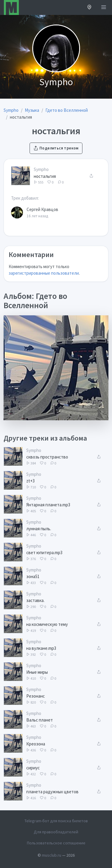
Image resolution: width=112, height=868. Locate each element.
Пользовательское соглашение (56, 843)
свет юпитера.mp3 (44, 553)
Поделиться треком (56, 148)
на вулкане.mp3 (41, 648)
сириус (33, 768)
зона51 (33, 576)
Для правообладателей (56, 832)
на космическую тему (47, 624)
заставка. (35, 600)
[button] (89, 8)
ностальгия (45, 176)
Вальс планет (40, 720)
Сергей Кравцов (42, 209)
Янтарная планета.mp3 (48, 505)
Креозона (36, 744)
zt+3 (30, 481)
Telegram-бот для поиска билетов (56, 821)
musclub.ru (52, 855)
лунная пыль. (39, 529)
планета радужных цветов (52, 792)
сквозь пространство (47, 457)
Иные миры (37, 672)
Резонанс (36, 696)
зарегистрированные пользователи (44, 273)
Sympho (41, 169)
